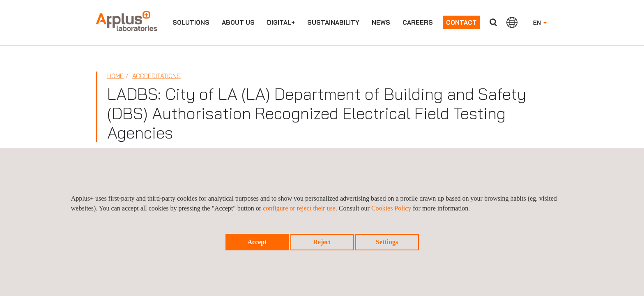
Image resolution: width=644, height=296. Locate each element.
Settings (387, 242)
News (381, 22)
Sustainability (333, 22)
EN (540, 23)
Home (115, 76)
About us (238, 22)
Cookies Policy (391, 208)
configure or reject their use (299, 208)
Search (493, 22)
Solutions (191, 22)
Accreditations (156, 76)
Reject (322, 242)
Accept (257, 242)
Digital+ (281, 22)
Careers (418, 22)
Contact (461, 22)
